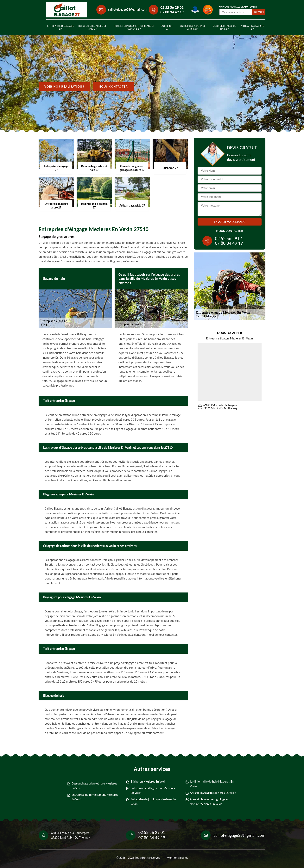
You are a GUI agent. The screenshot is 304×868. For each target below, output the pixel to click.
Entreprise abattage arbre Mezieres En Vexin (153, 790)
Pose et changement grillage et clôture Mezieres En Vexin (209, 802)
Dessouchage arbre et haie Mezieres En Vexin (94, 786)
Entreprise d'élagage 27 (61, 27)
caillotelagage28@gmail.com (128, 10)
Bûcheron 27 (167, 27)
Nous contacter (113, 87)
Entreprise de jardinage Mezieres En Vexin (153, 802)
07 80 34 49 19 (172, 12)
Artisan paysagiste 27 (253, 27)
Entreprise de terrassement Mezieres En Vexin (95, 797)
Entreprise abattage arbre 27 (193, 27)
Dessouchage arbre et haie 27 (92, 27)
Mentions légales (177, 858)
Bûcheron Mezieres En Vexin (149, 781)
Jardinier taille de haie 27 (225, 27)
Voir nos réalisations (64, 87)
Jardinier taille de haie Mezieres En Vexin (212, 784)
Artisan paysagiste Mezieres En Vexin (213, 793)
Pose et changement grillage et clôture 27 (134, 27)
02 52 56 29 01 (172, 7)
